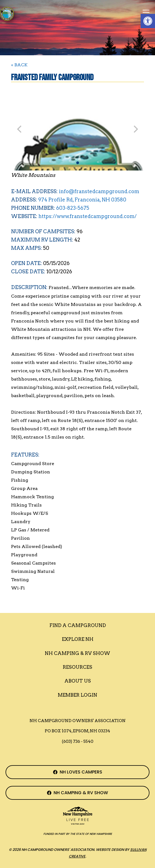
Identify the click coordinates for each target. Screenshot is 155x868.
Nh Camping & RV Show (77, 653)
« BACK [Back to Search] (19, 65)
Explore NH (78, 639)
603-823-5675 (73, 208)
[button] (148, 21)
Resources (77, 667)
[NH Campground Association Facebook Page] (77, 772)
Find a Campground (78, 625)
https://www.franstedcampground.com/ (87, 216)
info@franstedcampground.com (99, 191)
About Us (78, 681)
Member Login (77, 695)
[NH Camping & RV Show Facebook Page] (77, 793)
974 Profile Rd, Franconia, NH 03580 (82, 200)
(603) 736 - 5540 (78, 741)
